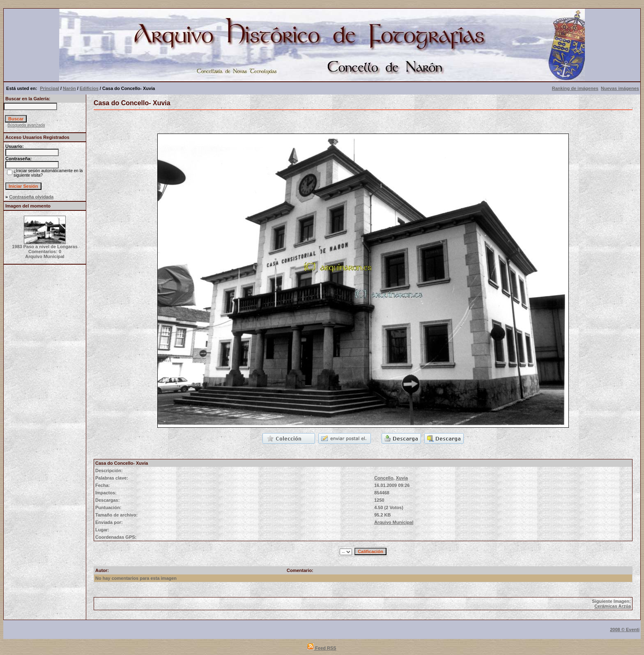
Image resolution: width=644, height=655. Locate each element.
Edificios (89, 88)
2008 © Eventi (625, 630)
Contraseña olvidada (31, 197)
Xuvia (402, 478)
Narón (69, 88)
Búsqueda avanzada (26, 125)
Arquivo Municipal (394, 522)
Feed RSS (322, 648)
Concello (384, 478)
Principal (49, 88)
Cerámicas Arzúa (613, 606)
